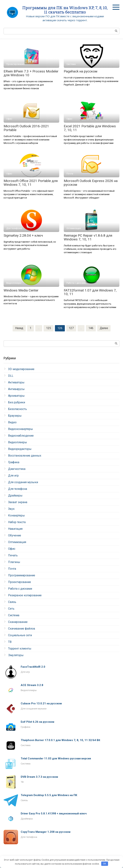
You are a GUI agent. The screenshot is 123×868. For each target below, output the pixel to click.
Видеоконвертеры (21, 429)
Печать (13, 556)
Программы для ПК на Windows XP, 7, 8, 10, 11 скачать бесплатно (65, 10)
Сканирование (18, 622)
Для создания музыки (23, 482)
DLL (11, 376)
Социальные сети (20, 635)
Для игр (13, 476)
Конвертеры (16, 516)
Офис (12, 549)
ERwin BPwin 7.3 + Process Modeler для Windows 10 (31, 73)
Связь (12, 602)
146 (91, 328)
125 (48, 328)
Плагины (14, 562)
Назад (19, 328)
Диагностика (17, 469)
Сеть (11, 609)
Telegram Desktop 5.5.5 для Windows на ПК (49, 795)
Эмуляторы (16, 655)
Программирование (22, 576)
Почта (12, 569)
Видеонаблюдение (21, 436)
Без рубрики (17, 403)
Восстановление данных (25, 456)
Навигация (15, 529)
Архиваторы (16, 396)
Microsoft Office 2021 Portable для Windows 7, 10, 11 (31, 183)
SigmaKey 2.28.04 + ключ (23, 235)
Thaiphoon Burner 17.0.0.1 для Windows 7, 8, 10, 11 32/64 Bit (60, 740)
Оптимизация (17, 542)
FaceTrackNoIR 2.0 (33, 667)
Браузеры (15, 416)
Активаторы (16, 383)
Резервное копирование (25, 595)
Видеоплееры (18, 442)
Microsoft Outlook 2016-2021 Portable (26, 128)
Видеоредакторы (20, 449)
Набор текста (17, 522)
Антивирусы (16, 389)
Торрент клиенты (20, 649)
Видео (12, 422)
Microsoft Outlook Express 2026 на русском (91, 183)
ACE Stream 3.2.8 (32, 685)
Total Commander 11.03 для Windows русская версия (56, 759)
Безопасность (17, 409)
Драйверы (15, 496)
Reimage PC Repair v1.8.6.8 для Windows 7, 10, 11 (88, 237)
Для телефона (18, 489)
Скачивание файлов (22, 629)
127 (71, 328)
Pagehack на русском (80, 71)
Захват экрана (18, 502)
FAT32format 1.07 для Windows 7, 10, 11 (90, 292)
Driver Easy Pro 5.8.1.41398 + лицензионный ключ (54, 814)
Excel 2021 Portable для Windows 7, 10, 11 (90, 128)
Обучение (15, 536)
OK (105, 864)
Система (14, 615)
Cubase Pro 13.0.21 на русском (41, 704)
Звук (11, 509)
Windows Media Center (21, 290)
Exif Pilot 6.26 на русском (37, 722)
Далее (104, 328)
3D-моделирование (21, 369)
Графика (14, 462)
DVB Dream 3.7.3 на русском (39, 777)
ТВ (10, 642)
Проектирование (20, 582)
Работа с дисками (20, 589)
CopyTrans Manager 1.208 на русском (46, 832)
